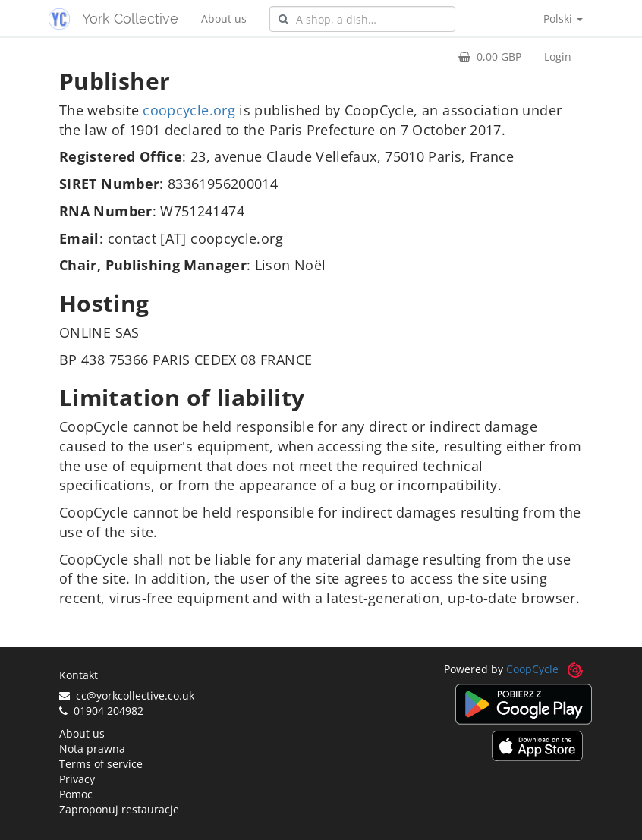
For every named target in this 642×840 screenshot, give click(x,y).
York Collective (130, 19)
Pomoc (76, 794)
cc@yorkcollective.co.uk (127, 695)
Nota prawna (92, 749)
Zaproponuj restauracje (119, 809)
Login (558, 57)
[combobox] (362, 19)
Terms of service (101, 764)
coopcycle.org (189, 110)
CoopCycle (532, 669)
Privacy (77, 779)
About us (224, 19)
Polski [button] (563, 19)
